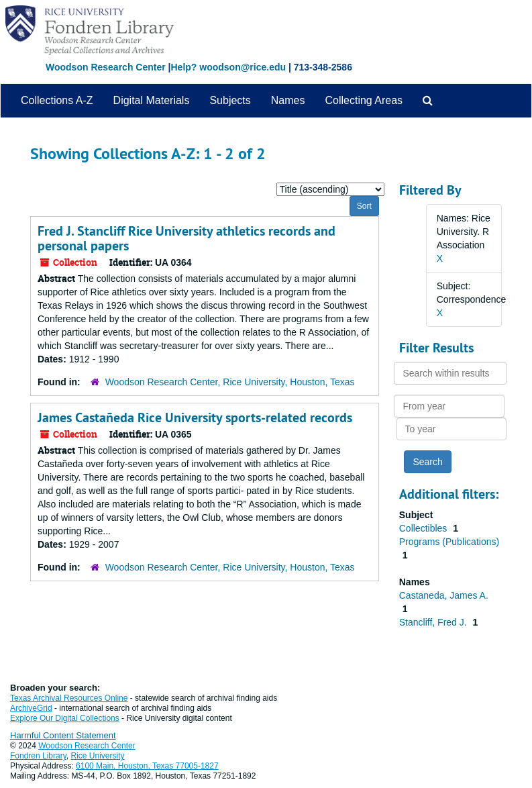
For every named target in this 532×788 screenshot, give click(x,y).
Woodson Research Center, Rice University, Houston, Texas (230, 382)
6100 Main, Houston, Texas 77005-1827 (147, 766)
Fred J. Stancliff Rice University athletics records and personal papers (187, 238)
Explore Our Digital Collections (65, 718)
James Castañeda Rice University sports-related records (195, 417)
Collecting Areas (364, 100)
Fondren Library (38, 756)
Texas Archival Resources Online (69, 698)
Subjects (230, 100)
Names (288, 100)
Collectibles (424, 528)
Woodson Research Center (106, 67)
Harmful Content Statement (63, 735)
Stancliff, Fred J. (434, 622)
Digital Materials (152, 100)
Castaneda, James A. (444, 595)
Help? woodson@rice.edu (228, 67)
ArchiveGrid (31, 708)
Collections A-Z (57, 100)
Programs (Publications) (449, 542)
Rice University (98, 756)
